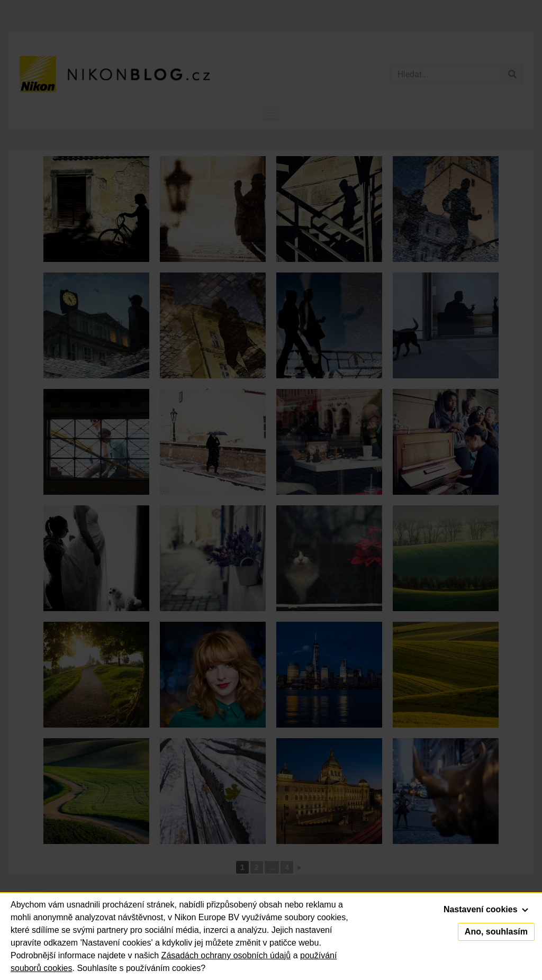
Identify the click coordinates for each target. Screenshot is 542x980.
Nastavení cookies (486, 909)
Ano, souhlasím (496, 932)
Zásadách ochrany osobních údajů (226, 955)
